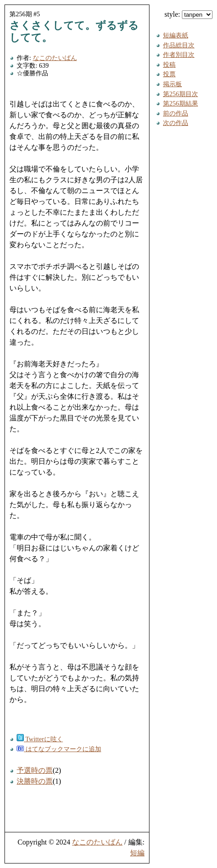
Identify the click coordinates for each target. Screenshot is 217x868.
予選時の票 (35, 770)
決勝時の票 (35, 781)
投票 (169, 74)
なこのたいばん (55, 58)
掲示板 (172, 84)
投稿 (169, 65)
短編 (137, 853)
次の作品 (176, 123)
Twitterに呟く (40, 739)
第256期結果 (181, 103)
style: (188, 14)
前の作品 (176, 113)
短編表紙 (176, 35)
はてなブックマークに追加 (59, 749)
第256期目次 (181, 94)
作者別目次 (179, 55)
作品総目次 (179, 45)
